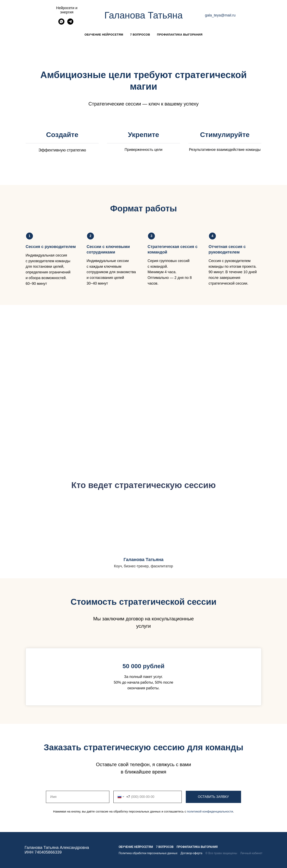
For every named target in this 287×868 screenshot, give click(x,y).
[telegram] (70, 23)
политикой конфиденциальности (210, 811)
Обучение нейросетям (104, 35)
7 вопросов (140, 35)
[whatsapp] (61, 23)
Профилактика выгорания (180, 35)
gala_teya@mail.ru (220, 15)
